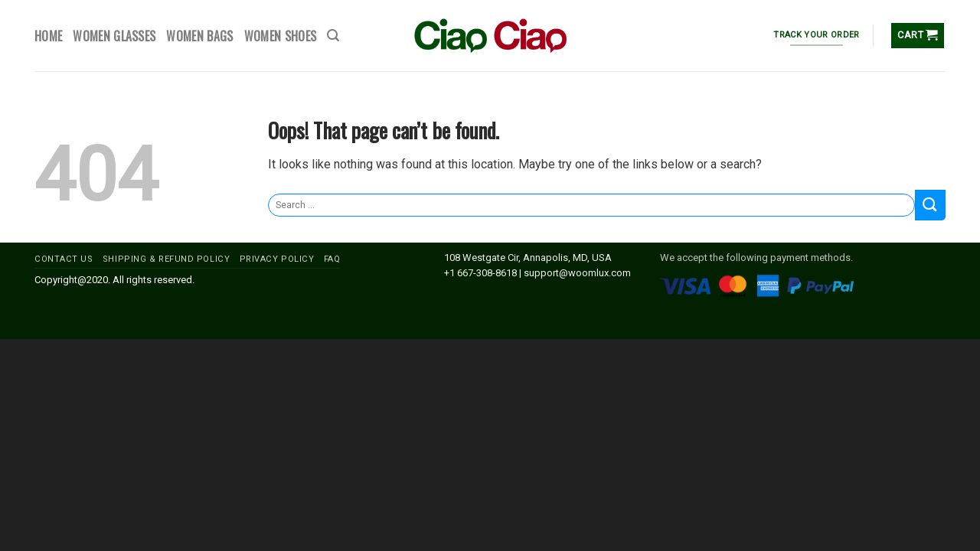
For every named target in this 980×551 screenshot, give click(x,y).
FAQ (332, 259)
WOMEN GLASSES (114, 36)
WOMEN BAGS (199, 36)
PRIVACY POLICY (277, 259)
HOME (48, 36)
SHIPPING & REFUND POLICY (166, 259)
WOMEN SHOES (281, 36)
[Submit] (930, 205)
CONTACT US (64, 259)
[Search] (333, 36)
